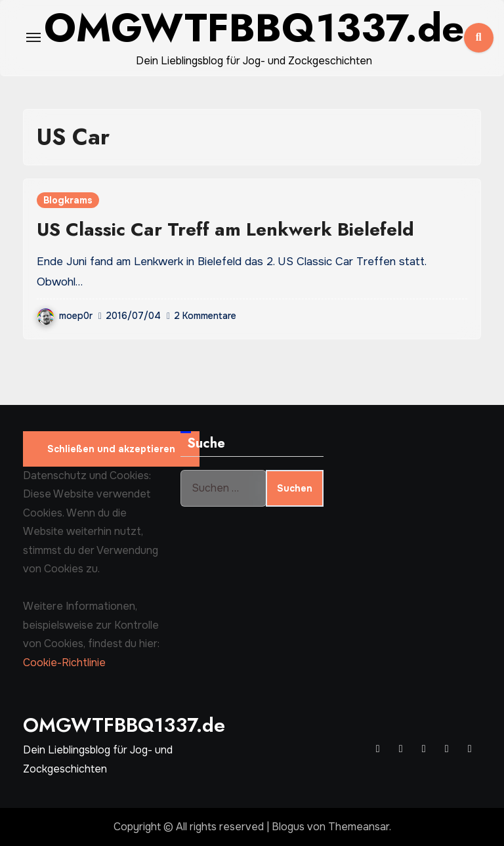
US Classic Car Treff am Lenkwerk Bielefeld (225, 229)
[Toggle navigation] (33, 37)
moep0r (65, 316)
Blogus (288, 827)
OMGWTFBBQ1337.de (124, 725)
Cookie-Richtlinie (64, 663)
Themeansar (359, 827)
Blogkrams (68, 200)
